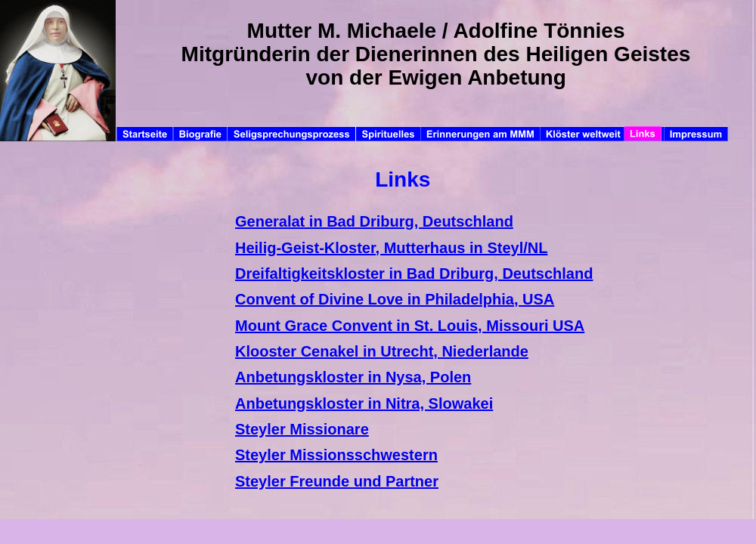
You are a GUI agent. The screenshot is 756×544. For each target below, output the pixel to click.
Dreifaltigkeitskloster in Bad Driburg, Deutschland (414, 274)
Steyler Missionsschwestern (336, 455)
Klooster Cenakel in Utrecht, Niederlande (382, 351)
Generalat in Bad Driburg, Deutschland (374, 221)
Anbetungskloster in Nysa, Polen (353, 377)
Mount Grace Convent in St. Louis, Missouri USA (410, 326)
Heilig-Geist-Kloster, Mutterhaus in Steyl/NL (391, 248)
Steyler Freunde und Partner (337, 481)
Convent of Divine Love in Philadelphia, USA (395, 299)
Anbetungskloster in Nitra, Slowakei (364, 403)
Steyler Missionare (302, 429)
